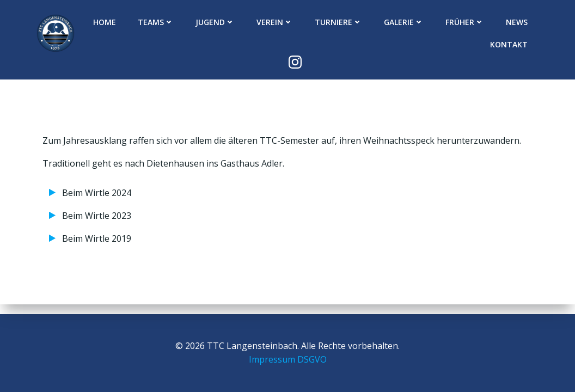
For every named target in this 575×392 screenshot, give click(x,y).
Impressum (272, 359)
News (517, 22)
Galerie (404, 22)
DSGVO (312, 359)
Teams (156, 22)
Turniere (338, 22)
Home (105, 22)
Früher (465, 22)
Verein (275, 22)
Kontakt (509, 44)
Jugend (215, 22)
